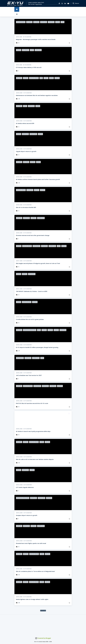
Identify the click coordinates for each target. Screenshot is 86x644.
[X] (62, 3)
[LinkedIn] (65, 3)
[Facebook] (59, 3)
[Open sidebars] (17, 14)
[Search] (73, 3)
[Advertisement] (43, 625)
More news (43, 611)
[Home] (17, 9)
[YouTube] (68, 3)
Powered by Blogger (43, 638)
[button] (69, 43)
